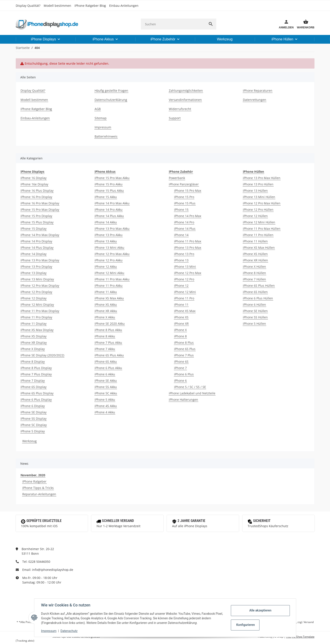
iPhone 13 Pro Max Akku (112, 229)
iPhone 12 (181, 286)
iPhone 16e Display (34, 184)
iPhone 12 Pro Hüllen (258, 210)
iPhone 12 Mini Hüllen (259, 222)
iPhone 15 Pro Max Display (40, 210)
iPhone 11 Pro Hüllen (258, 235)
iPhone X (180, 330)
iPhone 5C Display (34, 425)
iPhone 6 (180, 381)
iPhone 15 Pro (184, 197)
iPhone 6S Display (34, 387)
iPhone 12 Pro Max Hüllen (262, 203)
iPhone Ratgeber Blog (90, 6)
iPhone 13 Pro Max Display (40, 260)
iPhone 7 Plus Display (36, 374)
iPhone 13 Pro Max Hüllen (262, 178)
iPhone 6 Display (33, 406)
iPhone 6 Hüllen (254, 305)
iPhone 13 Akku (106, 241)
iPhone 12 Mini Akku (109, 273)
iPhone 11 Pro (184, 298)
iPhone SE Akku (106, 381)
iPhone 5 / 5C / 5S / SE (190, 387)
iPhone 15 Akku (106, 197)
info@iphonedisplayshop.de (53, 570)
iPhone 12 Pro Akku (109, 260)
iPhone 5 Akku (105, 400)
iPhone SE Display (34, 412)
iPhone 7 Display (33, 381)
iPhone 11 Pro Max (188, 241)
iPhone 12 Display (34, 298)
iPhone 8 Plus (184, 343)
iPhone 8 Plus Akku (108, 330)
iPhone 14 (181, 235)
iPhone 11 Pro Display (36, 317)
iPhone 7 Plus (184, 355)
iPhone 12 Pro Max (188, 273)
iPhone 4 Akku (105, 412)
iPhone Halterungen (183, 400)
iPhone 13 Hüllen (255, 191)
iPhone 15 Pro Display (36, 216)
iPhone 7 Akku (105, 349)
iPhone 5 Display (33, 431)
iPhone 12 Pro (184, 279)
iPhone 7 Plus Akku (108, 343)
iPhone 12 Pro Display (36, 292)
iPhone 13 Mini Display (37, 279)
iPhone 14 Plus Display (37, 248)
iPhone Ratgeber (34, 481)
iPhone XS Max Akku (109, 298)
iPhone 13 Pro (184, 254)
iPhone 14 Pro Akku (109, 210)
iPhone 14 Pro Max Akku (112, 203)
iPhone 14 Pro (184, 222)
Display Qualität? (28, 6)
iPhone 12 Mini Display (37, 305)
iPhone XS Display (34, 336)
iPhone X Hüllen (254, 267)
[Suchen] (173, 24)
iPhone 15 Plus (185, 203)
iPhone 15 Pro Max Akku (112, 178)
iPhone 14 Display (34, 254)
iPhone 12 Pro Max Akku (112, 254)
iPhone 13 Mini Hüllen (259, 197)
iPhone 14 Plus (185, 229)
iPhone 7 (180, 368)
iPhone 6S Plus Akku (109, 355)
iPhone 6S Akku (106, 362)
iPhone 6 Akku (105, 374)
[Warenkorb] (304, 24)
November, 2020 (33, 475)
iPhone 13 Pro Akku (109, 235)
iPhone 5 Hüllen (254, 324)
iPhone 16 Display (34, 178)
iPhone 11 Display (34, 324)
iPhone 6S (181, 362)
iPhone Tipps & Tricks (38, 488)
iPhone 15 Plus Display (37, 222)
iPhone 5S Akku (106, 387)
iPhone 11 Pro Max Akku (112, 279)
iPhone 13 (181, 260)
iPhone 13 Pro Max (188, 248)
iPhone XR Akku (106, 311)
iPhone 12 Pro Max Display (40, 286)
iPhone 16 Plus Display (37, 191)
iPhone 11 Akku (106, 292)
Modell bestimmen (57, 6)
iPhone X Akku (105, 317)
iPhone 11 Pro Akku (109, 286)
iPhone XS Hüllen (255, 254)
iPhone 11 (181, 305)
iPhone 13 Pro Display (36, 267)
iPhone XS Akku (106, 305)
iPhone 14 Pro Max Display (40, 235)
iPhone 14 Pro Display (36, 241)
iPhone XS (181, 317)
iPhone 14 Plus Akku (109, 216)
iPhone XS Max (185, 311)
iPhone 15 (181, 210)
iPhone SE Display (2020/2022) (42, 355)
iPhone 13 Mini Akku (109, 248)
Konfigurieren (246, 625)
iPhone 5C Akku (106, 393)
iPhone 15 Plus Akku (109, 191)
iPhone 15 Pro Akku (109, 184)
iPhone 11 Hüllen (255, 241)
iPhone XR (181, 324)
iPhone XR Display (34, 343)
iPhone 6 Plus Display (36, 400)
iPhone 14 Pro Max (188, 216)
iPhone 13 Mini (185, 267)
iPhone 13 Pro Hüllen (258, 184)
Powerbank (177, 178)
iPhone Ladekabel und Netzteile (192, 393)
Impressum (49, 631)
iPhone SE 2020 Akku (110, 324)
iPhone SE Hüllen (255, 311)
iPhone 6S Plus (185, 349)
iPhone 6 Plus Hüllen (258, 298)
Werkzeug (29, 441)
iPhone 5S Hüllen (255, 317)
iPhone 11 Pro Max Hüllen (262, 229)
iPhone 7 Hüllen (254, 279)
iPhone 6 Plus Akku (108, 368)
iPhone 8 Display (33, 362)
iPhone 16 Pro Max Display (40, 203)
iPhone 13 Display (34, 273)
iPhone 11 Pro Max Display (40, 311)
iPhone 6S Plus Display (37, 393)
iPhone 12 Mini (185, 292)
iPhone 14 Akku (106, 222)
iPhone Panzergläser (184, 184)
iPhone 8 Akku (105, 336)
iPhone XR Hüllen (255, 260)
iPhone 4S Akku (106, 406)
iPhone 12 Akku (106, 267)
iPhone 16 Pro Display (36, 197)
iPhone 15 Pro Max (188, 191)
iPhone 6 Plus (184, 374)
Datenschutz (69, 631)
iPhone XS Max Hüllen (259, 248)
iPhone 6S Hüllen (255, 292)
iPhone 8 (180, 336)
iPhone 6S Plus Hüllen (259, 286)
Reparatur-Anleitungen (39, 494)
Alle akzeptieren (260, 610)
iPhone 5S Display (34, 419)
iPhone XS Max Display (37, 330)
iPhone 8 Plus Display (36, 368)
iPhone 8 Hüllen (254, 273)
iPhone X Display (33, 349)
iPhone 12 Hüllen (255, 216)
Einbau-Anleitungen (124, 6)
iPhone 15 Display (34, 229)
